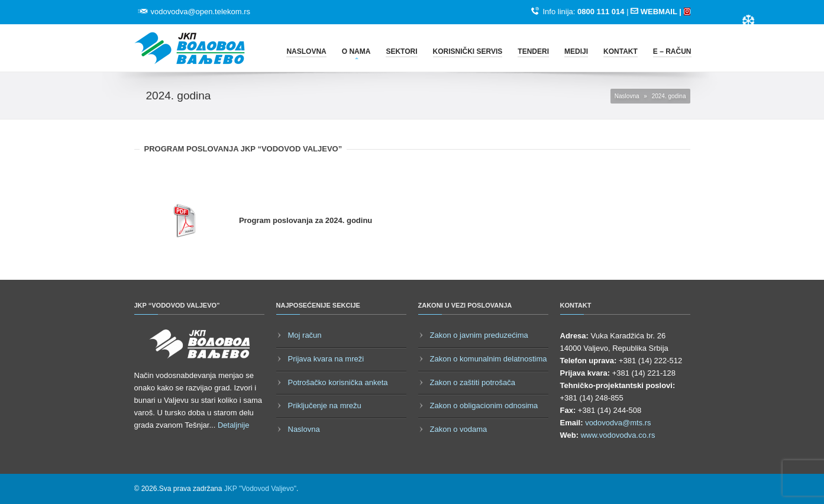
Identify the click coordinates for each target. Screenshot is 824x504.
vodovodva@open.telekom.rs (201, 12)
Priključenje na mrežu (325, 406)
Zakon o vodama (459, 429)
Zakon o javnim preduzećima (479, 335)
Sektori (401, 51)
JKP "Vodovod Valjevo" (260, 489)
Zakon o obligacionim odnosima (484, 406)
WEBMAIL (659, 12)
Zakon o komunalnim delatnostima (489, 359)
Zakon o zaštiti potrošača (473, 382)
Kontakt (621, 51)
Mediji (576, 51)
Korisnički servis (468, 51)
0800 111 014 (601, 12)
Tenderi (533, 51)
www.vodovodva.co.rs (618, 435)
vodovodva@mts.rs (618, 423)
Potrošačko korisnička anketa (338, 382)
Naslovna (306, 51)
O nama (356, 51)
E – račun (672, 51)
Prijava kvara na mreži (326, 359)
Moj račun (305, 335)
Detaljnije (233, 425)
